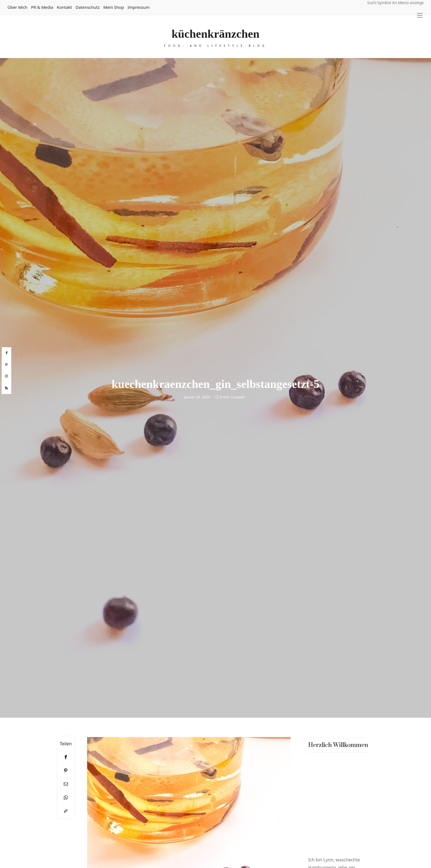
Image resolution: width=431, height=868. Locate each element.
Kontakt (64, 7)
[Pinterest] (66, 770)
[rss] (6, 388)
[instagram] (6, 376)
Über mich (17, 7)
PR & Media (42, 7)
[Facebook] (66, 757)
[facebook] (6, 353)
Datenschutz (88, 7)
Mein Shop (114, 7)
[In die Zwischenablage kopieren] (66, 811)
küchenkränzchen (215, 34)
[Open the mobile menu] (420, 15)
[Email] (66, 784)
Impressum (139, 7)
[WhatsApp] (66, 797)
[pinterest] (6, 365)
